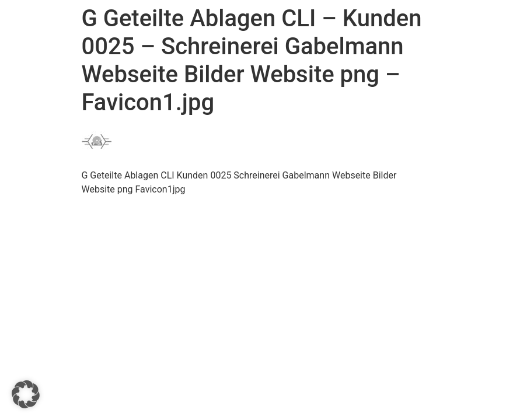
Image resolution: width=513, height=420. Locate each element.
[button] (26, 394)
